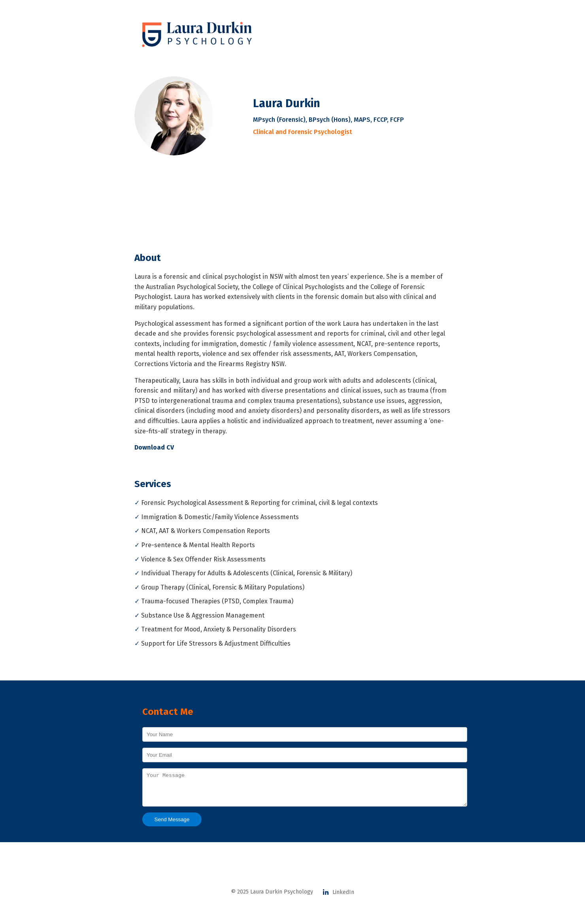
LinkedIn (338, 898)
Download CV (154, 447)
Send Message (172, 825)
